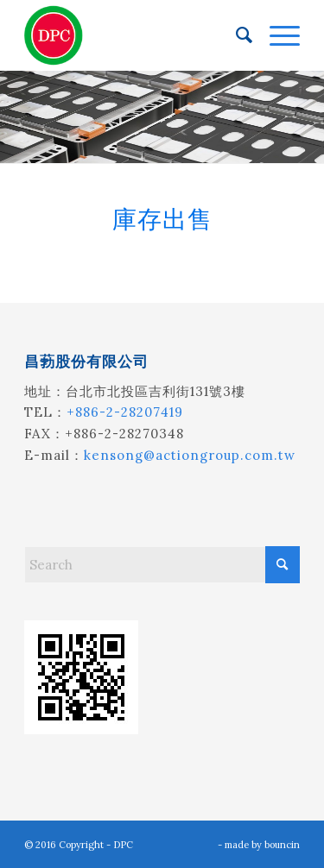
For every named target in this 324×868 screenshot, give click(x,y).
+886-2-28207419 (125, 412)
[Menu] (276, 35)
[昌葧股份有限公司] (134, 35)
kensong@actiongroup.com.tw (190, 455)
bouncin (282, 845)
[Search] (235, 35)
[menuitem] (235, 35)
